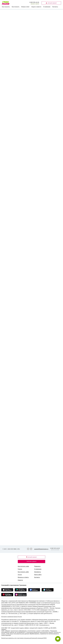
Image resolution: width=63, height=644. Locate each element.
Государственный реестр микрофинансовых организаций (18, 605)
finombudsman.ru (44, 625)
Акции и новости (36, 7)
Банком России (55, 603)
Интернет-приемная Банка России (12, 617)
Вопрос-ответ (25, 7)
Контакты (55, 7)
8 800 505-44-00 (34, 2)
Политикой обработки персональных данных (40, 632)
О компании (47, 7)
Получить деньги (31, 561)
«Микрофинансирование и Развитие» (32, 608)
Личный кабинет (51, 3)
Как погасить (16, 7)
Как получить (6, 7)
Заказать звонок (35, 4)
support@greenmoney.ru (41, 549)
